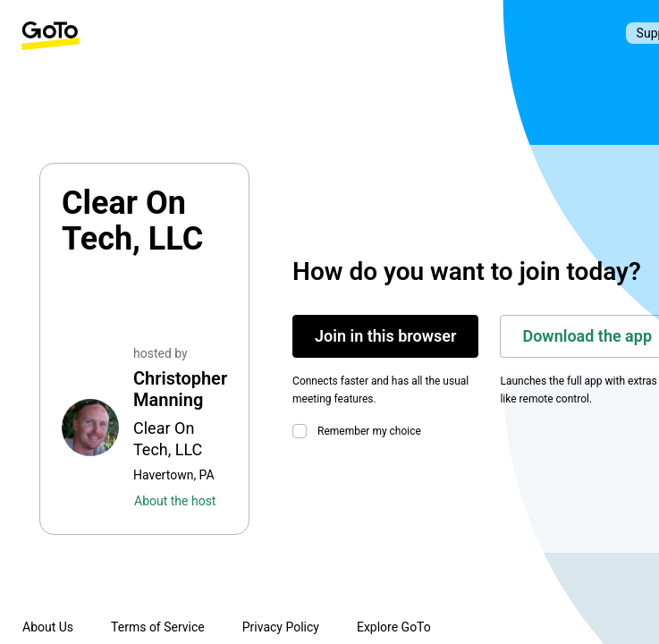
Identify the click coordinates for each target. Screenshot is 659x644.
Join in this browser (385, 336)
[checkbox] (303, 431)
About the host (175, 501)
